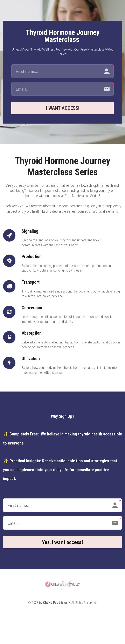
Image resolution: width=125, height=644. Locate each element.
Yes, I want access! (63, 545)
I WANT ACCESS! (63, 109)
